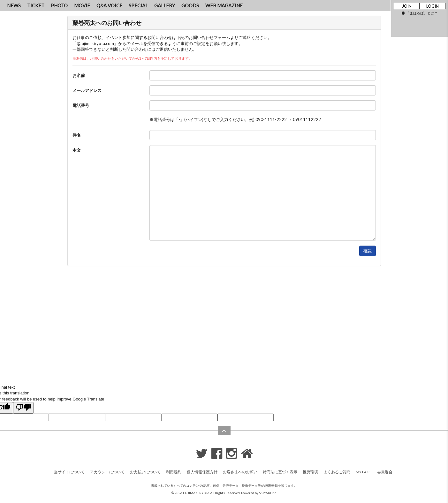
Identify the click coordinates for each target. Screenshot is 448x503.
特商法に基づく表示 (280, 472)
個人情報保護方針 (202, 472)
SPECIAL (138, 5)
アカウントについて (107, 472)
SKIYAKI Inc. (268, 493)
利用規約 (174, 472)
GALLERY (165, 5)
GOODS (190, 5)
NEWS (14, 5)
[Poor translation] (23, 408)
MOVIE (82, 5)
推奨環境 (310, 472)
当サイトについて (69, 472)
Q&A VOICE (109, 5)
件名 (77, 135)
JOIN (407, 6)
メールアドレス (87, 90)
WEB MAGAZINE (224, 5)
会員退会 (385, 472)
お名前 (79, 75)
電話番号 (81, 105)
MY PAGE (364, 472)
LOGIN (433, 6)
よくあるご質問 (337, 472)
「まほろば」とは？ (420, 13)
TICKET (36, 5)
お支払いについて (145, 472)
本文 (77, 150)
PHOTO (59, 5)
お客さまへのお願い (240, 472)
